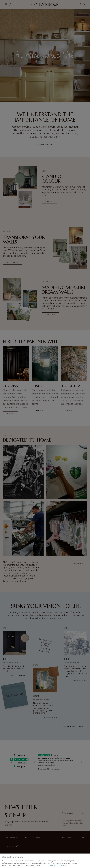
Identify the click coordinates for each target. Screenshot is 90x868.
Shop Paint (49, 201)
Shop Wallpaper (12, 262)
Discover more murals (79, 680)
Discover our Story (45, 145)
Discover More (78, 563)
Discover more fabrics (48, 717)
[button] (17, 838)
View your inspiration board (73, 726)
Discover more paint (19, 676)
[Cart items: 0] (85, 4)
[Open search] (10, 4)
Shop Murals (50, 315)
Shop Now (11, 414)
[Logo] (45, 4)
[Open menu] (6, 4)
